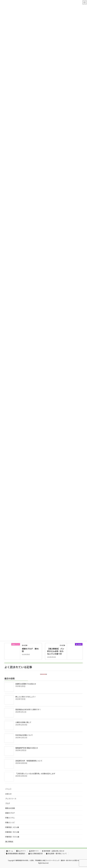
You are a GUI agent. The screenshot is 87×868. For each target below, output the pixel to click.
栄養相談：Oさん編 (12, 837)
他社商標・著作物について (56, 853)
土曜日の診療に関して (23, 722)
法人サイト (21, 851)
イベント (8, 789)
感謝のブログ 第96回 (30, 650)
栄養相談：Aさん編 (12, 827)
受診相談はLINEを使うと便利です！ (28, 709)
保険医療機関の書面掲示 (16, 853)
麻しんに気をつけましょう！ (26, 697)
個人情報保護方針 (36, 853)
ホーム (10, 851)
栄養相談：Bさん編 (12, 832)
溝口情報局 (9, 842)
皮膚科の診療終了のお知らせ (26, 684)
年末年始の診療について (24, 735)
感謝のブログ (10, 813)
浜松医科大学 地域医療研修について (29, 761)
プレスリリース (11, 799)
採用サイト (34, 851)
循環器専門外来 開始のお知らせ (27, 748)
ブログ (8, 803)
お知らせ (8, 794)
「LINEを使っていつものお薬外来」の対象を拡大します (35, 774)
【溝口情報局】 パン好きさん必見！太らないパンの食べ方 (56, 651)
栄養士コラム (10, 818)
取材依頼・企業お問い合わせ (53, 851)
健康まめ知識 (10, 808)
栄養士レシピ (10, 822)
